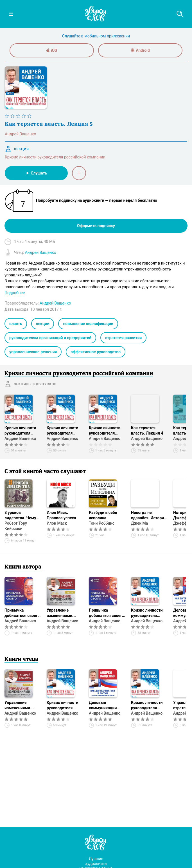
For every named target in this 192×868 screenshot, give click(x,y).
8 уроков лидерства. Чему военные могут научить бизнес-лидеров (20, 515)
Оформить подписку (96, 226)
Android (140, 50)
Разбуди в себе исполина (103, 515)
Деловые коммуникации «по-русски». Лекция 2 (103, 705)
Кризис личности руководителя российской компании (55, 157)
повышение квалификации (88, 324)
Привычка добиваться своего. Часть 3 (107, 613)
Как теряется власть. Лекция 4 (147, 430)
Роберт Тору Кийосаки (16, 526)
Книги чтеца (21, 659)
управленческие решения (33, 352)
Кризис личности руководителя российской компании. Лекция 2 (64, 431)
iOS (52, 50)
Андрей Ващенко (20, 439)
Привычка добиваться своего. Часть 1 (23, 613)
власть (16, 324)
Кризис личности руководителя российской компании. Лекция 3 (106, 431)
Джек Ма (139, 523)
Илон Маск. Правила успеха (61, 515)
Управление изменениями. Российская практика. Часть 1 (64, 613)
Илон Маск (57, 523)
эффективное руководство (96, 352)
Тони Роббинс (102, 523)
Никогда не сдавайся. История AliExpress (149, 515)
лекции (43, 324)
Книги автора (23, 567)
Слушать (36, 173)
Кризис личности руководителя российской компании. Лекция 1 (22, 431)
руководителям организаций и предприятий (50, 338)
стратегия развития (123, 338)
